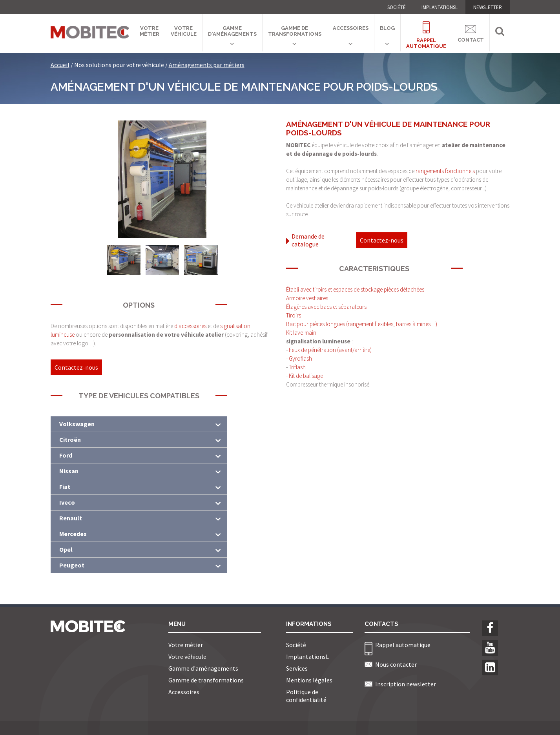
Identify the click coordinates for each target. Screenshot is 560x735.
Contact (471, 32)
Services (297, 668)
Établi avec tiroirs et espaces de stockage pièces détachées (355, 289)
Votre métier (150, 31)
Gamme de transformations (295, 31)
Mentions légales (309, 680)
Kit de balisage (306, 376)
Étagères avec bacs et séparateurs (326, 307)
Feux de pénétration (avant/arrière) (330, 350)
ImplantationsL (440, 7)
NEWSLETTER (488, 7)
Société (397, 7)
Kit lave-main (301, 333)
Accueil (60, 65)
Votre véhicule (184, 31)
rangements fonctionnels (445, 171)
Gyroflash (300, 358)
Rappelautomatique (426, 30)
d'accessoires (191, 326)
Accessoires (351, 28)
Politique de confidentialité (306, 696)
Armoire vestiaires (307, 298)
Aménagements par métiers (207, 65)
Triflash (297, 367)
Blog (387, 28)
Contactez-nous (76, 367)
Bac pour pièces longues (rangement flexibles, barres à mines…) (362, 324)
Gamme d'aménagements (232, 31)
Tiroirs (294, 315)
